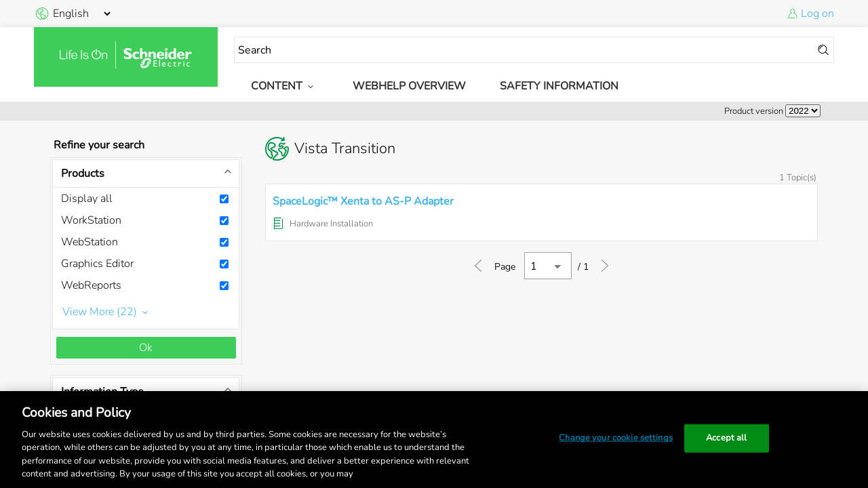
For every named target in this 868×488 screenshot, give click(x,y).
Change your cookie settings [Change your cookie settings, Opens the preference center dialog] (616, 438)
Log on (817, 14)
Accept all (726, 438)
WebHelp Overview (409, 86)
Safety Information (559, 86)
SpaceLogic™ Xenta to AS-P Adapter (363, 201)
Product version (754, 111)
